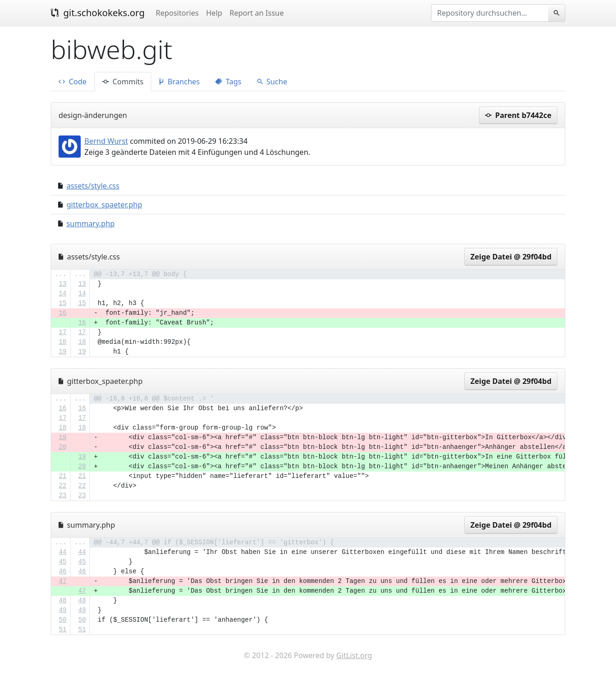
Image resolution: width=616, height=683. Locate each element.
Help (214, 13)
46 (62, 571)
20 (62, 447)
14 (62, 294)
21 (62, 476)
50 (62, 620)
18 (62, 342)
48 (62, 601)
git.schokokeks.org (98, 13)
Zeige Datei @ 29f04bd (511, 257)
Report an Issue (257, 13)
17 (62, 332)
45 (62, 562)
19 (62, 352)
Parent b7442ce (518, 115)
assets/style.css (93, 186)
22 (62, 486)
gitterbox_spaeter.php (104, 205)
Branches (179, 82)
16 (62, 313)
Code (73, 82)
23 (62, 495)
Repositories (177, 13)
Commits (123, 82)
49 (62, 610)
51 (62, 630)
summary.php (90, 224)
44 (62, 552)
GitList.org (354, 655)
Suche (272, 82)
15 (62, 303)
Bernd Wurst (106, 141)
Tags (228, 82)
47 (62, 581)
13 (62, 284)
